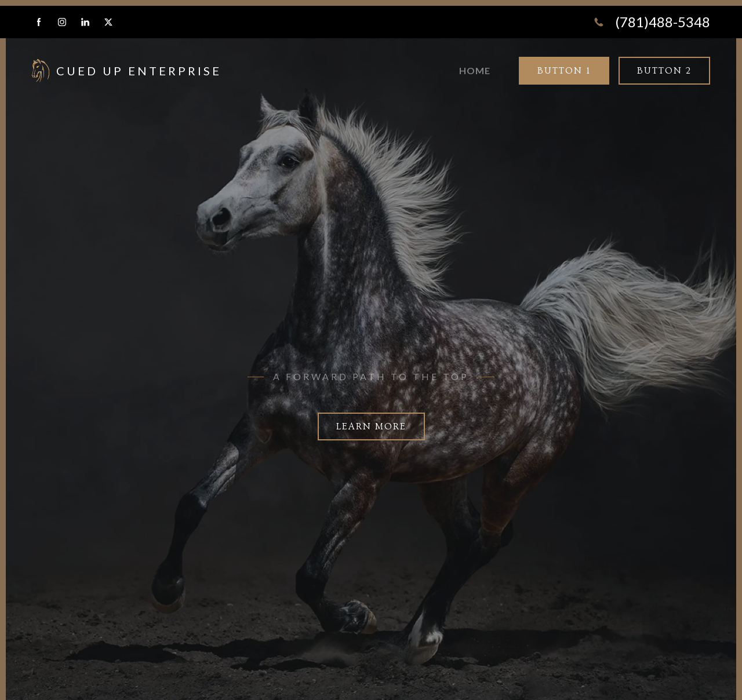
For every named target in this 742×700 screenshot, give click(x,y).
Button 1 (564, 71)
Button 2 (664, 71)
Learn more (371, 426)
